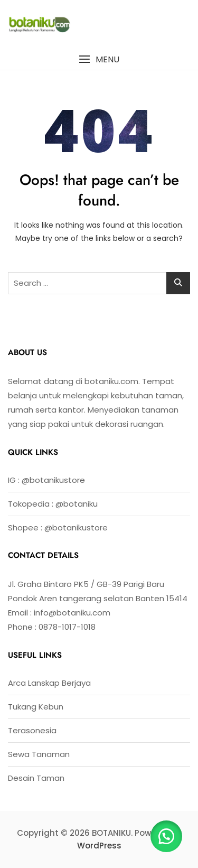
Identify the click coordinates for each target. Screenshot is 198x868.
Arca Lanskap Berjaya (49, 683)
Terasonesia (32, 730)
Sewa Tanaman (39, 754)
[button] (99, 59)
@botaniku (77, 504)
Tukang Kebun (36, 707)
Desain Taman (36, 778)
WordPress (99, 846)
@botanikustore (53, 480)
